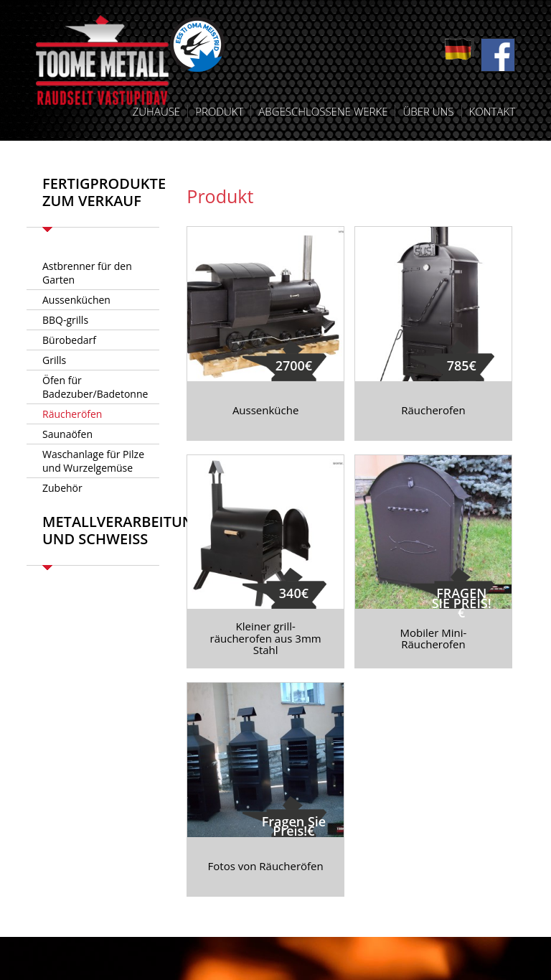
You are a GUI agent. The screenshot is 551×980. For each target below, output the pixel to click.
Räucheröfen (72, 414)
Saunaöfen (67, 434)
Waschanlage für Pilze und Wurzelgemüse (93, 461)
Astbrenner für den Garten (87, 273)
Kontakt (492, 111)
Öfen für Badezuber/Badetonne (95, 387)
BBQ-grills (65, 320)
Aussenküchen (76, 300)
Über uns (428, 111)
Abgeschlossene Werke (323, 111)
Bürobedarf (69, 340)
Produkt (219, 111)
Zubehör (62, 488)
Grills (54, 360)
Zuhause (156, 111)
